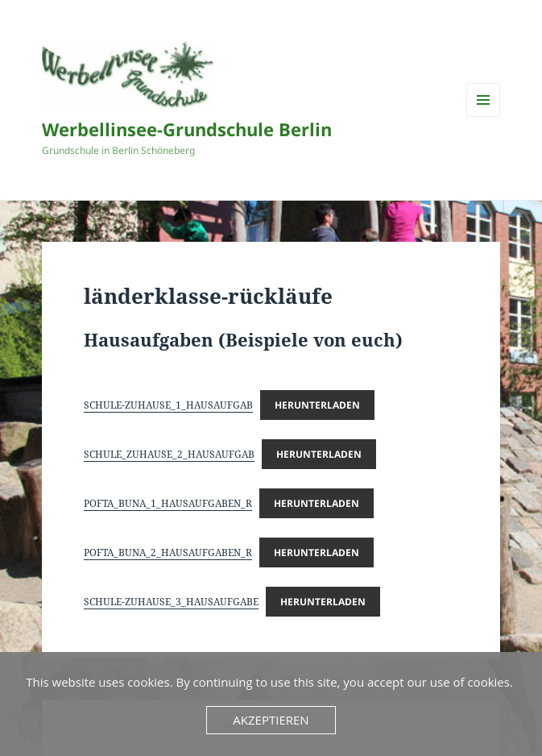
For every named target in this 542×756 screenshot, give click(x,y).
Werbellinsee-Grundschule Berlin (187, 129)
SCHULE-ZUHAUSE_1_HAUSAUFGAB (168, 405)
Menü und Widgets (484, 116)
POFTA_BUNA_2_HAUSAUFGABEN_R (168, 552)
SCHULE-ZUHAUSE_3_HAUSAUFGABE (171, 602)
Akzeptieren (271, 720)
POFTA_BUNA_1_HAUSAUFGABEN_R (168, 503)
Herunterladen (317, 405)
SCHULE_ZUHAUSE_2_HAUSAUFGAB (169, 454)
